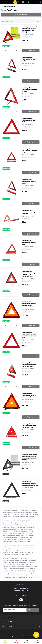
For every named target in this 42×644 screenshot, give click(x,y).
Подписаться (33, 610)
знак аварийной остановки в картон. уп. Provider (30, 90)
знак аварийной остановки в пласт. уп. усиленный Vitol (29, 395)
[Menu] (2, 2)
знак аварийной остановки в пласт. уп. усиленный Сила (29, 426)
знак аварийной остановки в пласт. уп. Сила (29, 242)
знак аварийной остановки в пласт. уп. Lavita (29, 181)
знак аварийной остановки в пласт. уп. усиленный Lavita (29, 365)
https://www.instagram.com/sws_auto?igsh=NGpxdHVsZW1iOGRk (21, 600)
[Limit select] (38, 21)
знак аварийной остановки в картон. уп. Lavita (30, 59)
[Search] (5, 2)
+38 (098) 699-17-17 (21, 591)
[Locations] (37, 2)
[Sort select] (18, 21)
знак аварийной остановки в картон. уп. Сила (30, 151)
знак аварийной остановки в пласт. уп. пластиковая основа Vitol (30, 483)
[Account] (40, 2)
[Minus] (6, 50)
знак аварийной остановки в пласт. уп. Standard (29, 212)
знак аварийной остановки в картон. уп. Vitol (30, 120)
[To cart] (31, 50)
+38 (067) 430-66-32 (21, 588)
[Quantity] (11, 50)
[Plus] (16, 50)
